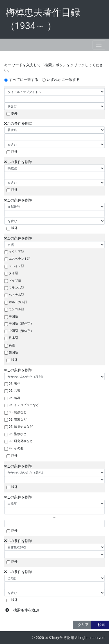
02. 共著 (15, 390)
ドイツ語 (15, 280)
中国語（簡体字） (21, 323)
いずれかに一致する (63, 80)
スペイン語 (16, 266)
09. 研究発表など (21, 441)
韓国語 (13, 352)
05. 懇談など (18, 412)
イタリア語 (16, 252)
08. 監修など (18, 434)
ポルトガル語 (18, 302)
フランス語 (16, 288)
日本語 (13, 338)
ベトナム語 (16, 295)
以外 (14, 113)
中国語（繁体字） (21, 331)
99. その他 (16, 448)
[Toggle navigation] (99, 45)
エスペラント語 (20, 259)
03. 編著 (15, 398)
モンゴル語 (16, 309)
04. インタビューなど (24, 405)
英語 (12, 345)
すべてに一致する (24, 80)
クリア (83, 625)
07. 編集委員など (21, 427)
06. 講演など (18, 419)
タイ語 (13, 273)
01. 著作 (15, 383)
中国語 (13, 316)
